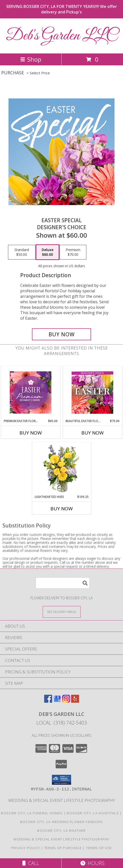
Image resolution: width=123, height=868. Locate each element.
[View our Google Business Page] (57, 701)
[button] (61, 780)
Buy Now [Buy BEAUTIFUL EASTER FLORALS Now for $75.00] (93, 433)
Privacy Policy (26, 848)
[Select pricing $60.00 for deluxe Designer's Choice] (48, 252)
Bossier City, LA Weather (61, 830)
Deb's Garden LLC (62, 36)
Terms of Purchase (63, 848)
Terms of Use (99, 848)
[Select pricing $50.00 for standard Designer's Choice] (22, 252)
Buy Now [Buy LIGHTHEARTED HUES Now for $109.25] (62, 509)
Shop (31, 59)
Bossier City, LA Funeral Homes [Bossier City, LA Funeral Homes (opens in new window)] (32, 813)
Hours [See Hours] (92, 863)
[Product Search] (63, 583)
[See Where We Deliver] (62, 612)
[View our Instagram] (66, 701)
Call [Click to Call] (31, 863)
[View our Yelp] (75, 701)
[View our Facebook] (48, 701)
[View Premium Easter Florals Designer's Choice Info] (31, 392)
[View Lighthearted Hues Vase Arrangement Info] (61, 468)
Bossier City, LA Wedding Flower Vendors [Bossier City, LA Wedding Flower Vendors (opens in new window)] (62, 822)
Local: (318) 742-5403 (62, 723)
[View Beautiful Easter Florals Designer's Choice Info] (92, 393)
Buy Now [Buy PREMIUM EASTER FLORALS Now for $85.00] (31, 433)
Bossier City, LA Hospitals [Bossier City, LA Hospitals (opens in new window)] (93, 813)
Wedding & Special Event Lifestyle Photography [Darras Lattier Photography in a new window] (62, 800)
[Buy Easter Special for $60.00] (61, 334)
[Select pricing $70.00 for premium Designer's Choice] (73, 252)
